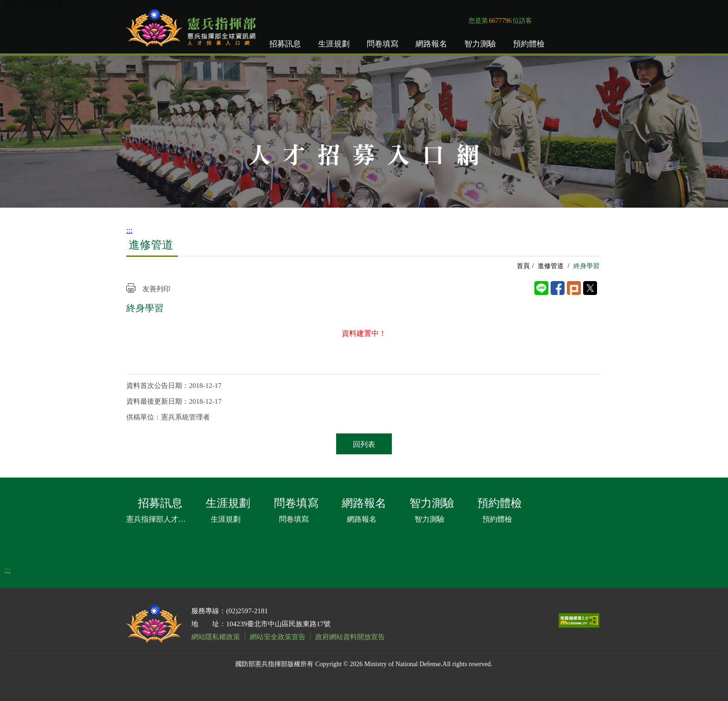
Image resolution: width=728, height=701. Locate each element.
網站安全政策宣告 (278, 637)
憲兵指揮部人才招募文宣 (158, 519)
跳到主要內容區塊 (34, 4)
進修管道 (551, 266)
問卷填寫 (383, 44)
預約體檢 (529, 44)
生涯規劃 (334, 44)
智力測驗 (480, 44)
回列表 (364, 444)
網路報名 (431, 44)
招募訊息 (285, 44)
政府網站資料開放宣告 (350, 637)
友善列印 (156, 289)
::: (129, 230)
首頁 (523, 266)
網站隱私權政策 (216, 637)
